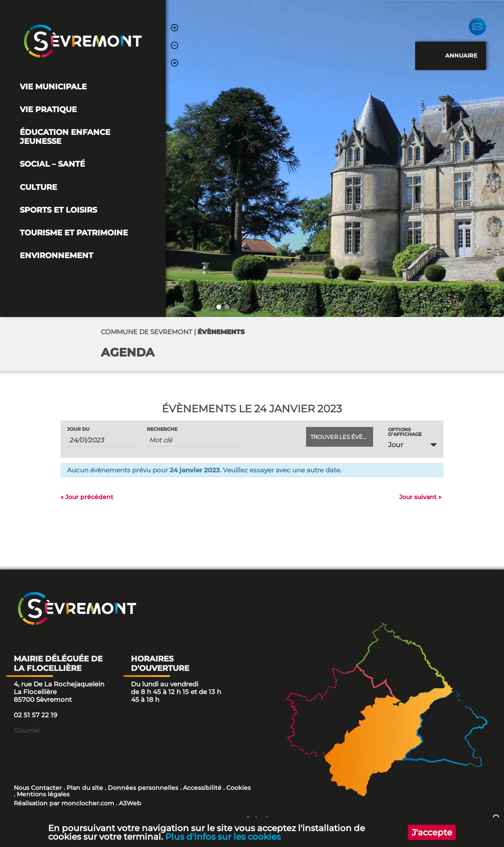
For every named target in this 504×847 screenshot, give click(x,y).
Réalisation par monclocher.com (64, 803)
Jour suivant (420, 497)
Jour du (78, 429)
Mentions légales (43, 794)
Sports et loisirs (58, 210)
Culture (38, 187)
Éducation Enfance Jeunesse (65, 137)
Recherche (162, 429)
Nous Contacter (38, 788)
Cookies (238, 788)
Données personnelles (143, 788)
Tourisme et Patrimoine (74, 233)
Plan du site (85, 788)
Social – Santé (52, 164)
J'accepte (431, 832)
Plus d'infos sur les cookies (223, 836)
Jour (396, 445)
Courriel (27, 730)
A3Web (130, 803)
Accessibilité (202, 788)
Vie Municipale (53, 87)
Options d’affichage (405, 432)
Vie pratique (48, 109)
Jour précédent (87, 497)
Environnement (56, 255)
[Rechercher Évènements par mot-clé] (194, 440)
